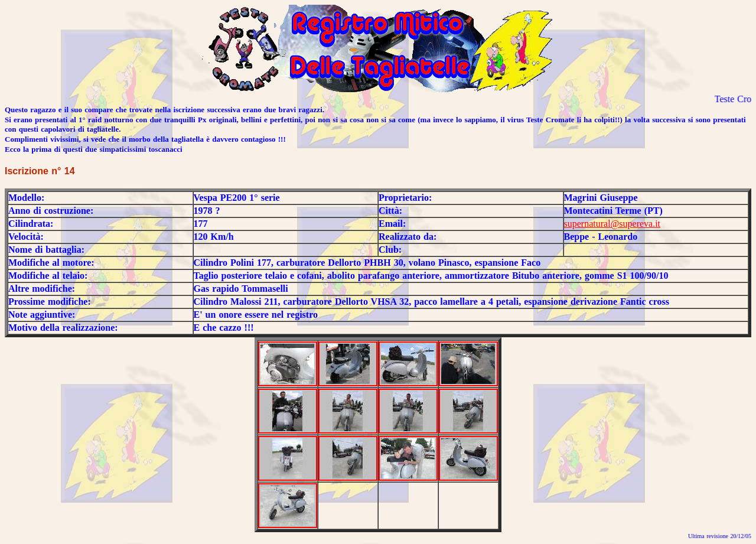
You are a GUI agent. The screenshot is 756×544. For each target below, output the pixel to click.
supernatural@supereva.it (612, 224)
